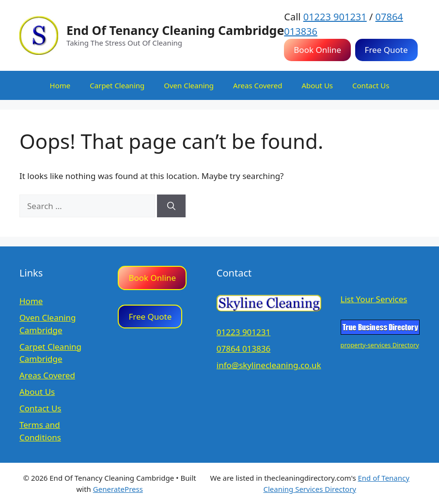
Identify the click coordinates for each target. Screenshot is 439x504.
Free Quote (386, 50)
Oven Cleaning (189, 85)
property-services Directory (380, 345)
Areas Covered (258, 85)
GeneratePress (118, 489)
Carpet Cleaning (117, 85)
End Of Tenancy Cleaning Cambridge (175, 30)
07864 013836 (243, 349)
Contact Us (371, 85)
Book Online (317, 50)
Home (60, 85)
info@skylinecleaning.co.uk (269, 365)
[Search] (171, 206)
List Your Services (374, 299)
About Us (317, 85)
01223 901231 (335, 17)
